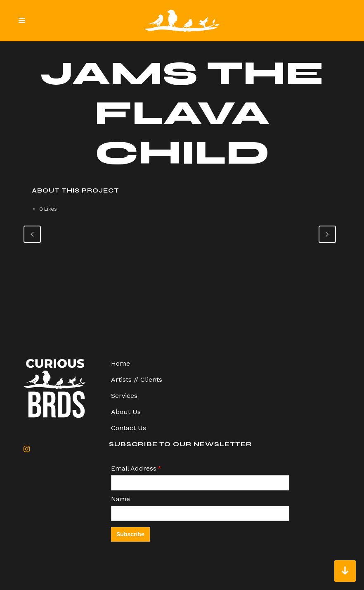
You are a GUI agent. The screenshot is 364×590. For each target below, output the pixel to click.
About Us (126, 412)
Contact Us (129, 428)
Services (124, 396)
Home (121, 363)
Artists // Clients (137, 379)
